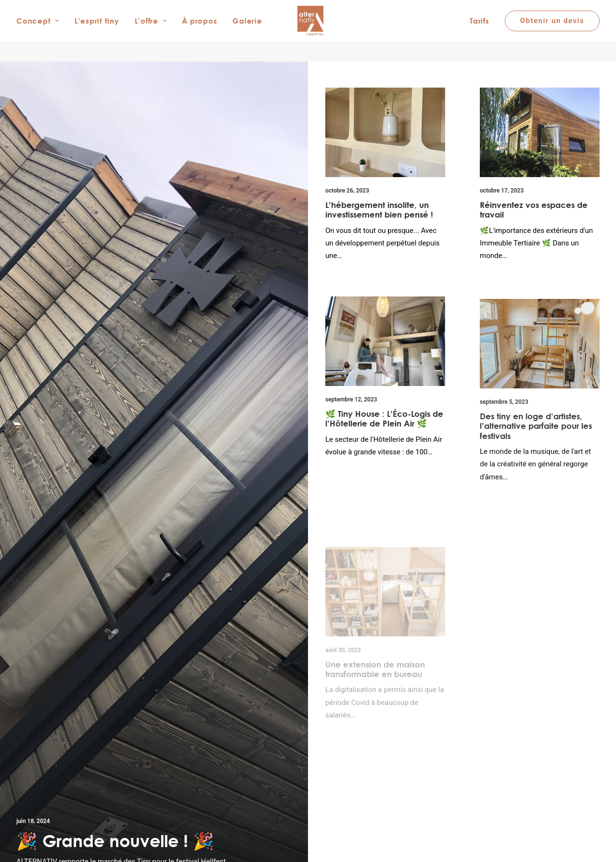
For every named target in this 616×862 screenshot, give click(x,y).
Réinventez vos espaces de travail (534, 210)
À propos (199, 31)
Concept (38, 31)
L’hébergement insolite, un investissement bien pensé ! (379, 210)
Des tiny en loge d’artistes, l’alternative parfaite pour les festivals (536, 442)
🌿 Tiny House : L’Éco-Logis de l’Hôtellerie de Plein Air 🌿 (384, 420)
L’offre (151, 31)
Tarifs (480, 31)
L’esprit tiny (97, 31)
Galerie (247, 31)
